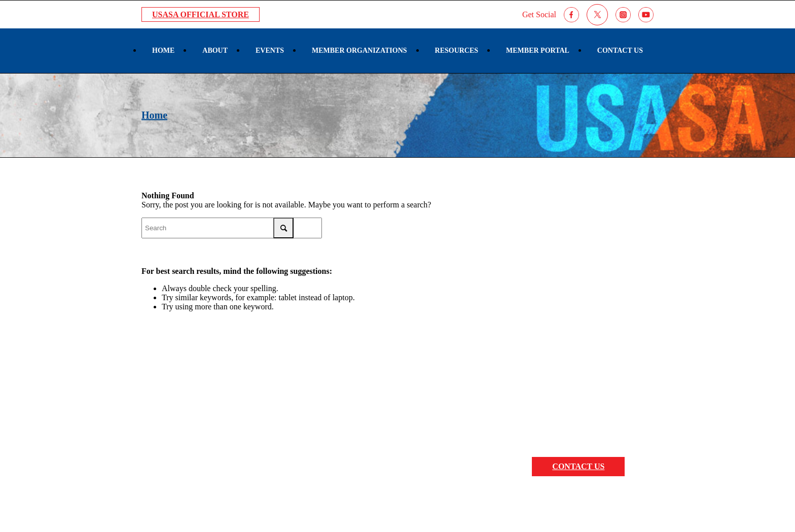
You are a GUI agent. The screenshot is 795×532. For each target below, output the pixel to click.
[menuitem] (163, 51)
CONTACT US (578, 466)
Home (154, 115)
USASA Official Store (201, 14)
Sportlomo (558, 504)
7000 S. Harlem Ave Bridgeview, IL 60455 (216, 429)
